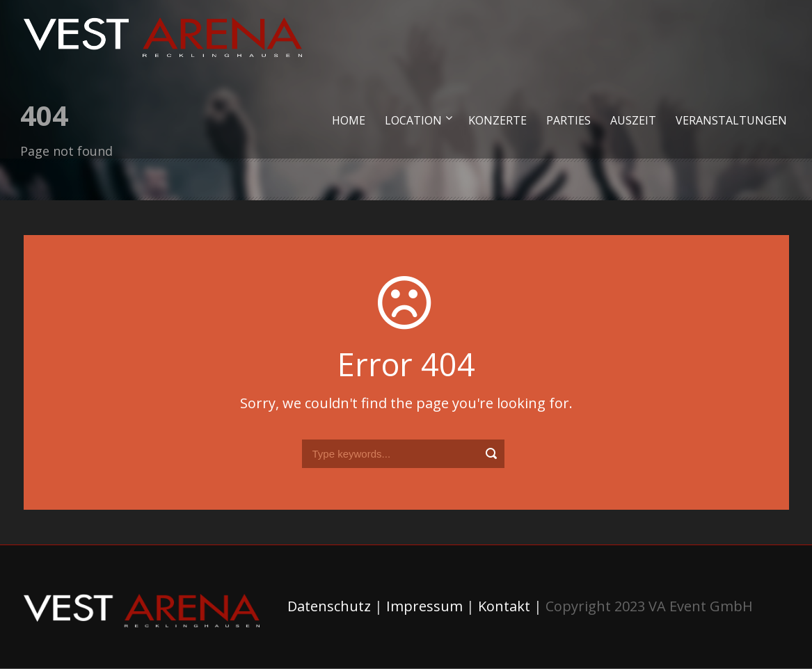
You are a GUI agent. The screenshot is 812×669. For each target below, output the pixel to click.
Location (413, 120)
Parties (568, 120)
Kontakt (504, 606)
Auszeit (633, 120)
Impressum (424, 606)
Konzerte (497, 120)
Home (349, 120)
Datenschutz (329, 606)
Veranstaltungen (731, 120)
